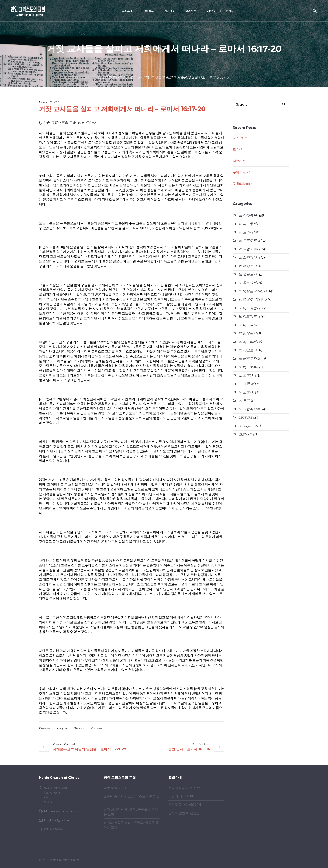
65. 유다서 (246, 401)
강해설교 (115, 78)
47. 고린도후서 (249, 249)
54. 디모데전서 (249, 308)
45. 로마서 (133, 78)
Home (102, 78)
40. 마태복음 (248, 216)
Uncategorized (248, 426)
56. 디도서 (246, 325)
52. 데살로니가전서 (253, 291)
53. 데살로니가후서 (253, 300)
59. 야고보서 (248, 350)
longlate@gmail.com (58, 820)
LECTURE (246, 418)
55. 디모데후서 (249, 317)
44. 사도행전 (248, 224)
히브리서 (239, 161)
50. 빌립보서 (248, 275)
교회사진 (246, 435)
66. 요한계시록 (249, 409)
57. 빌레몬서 (248, 333)
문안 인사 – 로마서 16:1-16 (189, 749)
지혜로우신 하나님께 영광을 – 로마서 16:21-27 (90, 749)
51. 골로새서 (248, 283)
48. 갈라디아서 (249, 258)
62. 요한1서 (246, 376)
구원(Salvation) (243, 184)
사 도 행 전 (240, 138)
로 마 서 (238, 149)
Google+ (62, 728)
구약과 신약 (241, 172)
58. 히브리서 (248, 342)
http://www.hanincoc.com (62, 811)
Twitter (79, 728)
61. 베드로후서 (249, 367)
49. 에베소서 (248, 266)
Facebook (44, 728)
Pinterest (97, 728)
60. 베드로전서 (249, 359)
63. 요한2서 (246, 384)
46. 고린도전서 (249, 241)
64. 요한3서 (246, 392)
